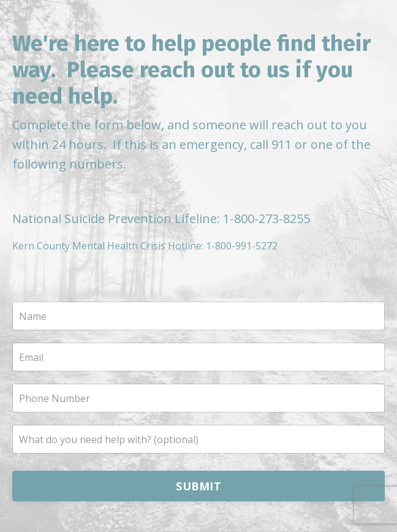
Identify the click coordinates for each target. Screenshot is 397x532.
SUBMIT (198, 486)
